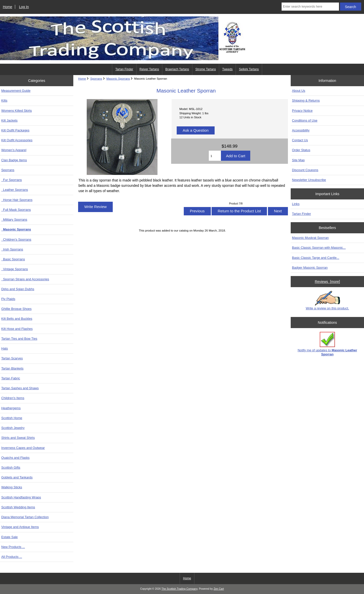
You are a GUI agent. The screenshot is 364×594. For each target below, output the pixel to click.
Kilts (4, 100)
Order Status (301, 150)
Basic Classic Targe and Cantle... (316, 258)
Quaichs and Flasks (15, 458)
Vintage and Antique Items (20, 527)
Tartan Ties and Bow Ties (19, 339)
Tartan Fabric (11, 378)
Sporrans (96, 78)
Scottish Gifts (11, 467)
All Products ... (12, 557)
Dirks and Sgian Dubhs (18, 289)
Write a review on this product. (327, 301)
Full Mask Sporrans (16, 210)
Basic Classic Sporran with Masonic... (319, 248)
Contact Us (300, 140)
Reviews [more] (327, 282)
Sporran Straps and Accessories (25, 279)
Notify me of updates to (327, 344)
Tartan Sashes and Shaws (20, 388)
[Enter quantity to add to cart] (215, 156)
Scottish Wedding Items (18, 507)
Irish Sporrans (12, 249)
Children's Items (13, 398)
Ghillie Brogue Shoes (16, 309)
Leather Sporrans (15, 190)
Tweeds (227, 69)
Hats (5, 348)
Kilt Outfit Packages (15, 130)
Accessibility (301, 130)
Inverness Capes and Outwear (23, 448)
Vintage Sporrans (15, 269)
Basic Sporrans (13, 259)
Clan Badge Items (14, 160)
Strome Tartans (206, 69)
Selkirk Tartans (249, 69)
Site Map (298, 160)
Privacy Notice (302, 111)
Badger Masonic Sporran (310, 268)
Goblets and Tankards (17, 477)
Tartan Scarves (12, 358)
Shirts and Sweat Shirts (18, 438)
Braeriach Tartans (177, 69)
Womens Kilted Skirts (17, 111)
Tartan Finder (124, 69)
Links (296, 204)
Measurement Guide (16, 91)
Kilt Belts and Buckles (17, 319)
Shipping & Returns (306, 100)
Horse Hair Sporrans (17, 200)
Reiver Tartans (149, 69)
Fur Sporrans (12, 180)
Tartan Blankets (12, 368)
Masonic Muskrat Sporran (310, 238)
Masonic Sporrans (118, 78)
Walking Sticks (12, 487)
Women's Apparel (14, 150)
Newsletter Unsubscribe (309, 180)
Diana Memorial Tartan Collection (25, 517)
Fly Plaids (8, 299)
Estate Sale (9, 537)
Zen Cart (219, 589)
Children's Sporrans (16, 239)
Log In (24, 7)
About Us (299, 91)
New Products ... (13, 547)
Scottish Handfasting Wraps (21, 497)
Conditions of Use (305, 120)
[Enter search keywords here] (310, 7)
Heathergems (11, 408)
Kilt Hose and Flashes (17, 329)
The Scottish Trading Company (180, 589)
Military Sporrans (14, 220)
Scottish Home (12, 418)
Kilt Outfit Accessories (17, 140)
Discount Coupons (305, 170)
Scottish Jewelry (13, 428)
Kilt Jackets (9, 120)
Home (7, 7)
